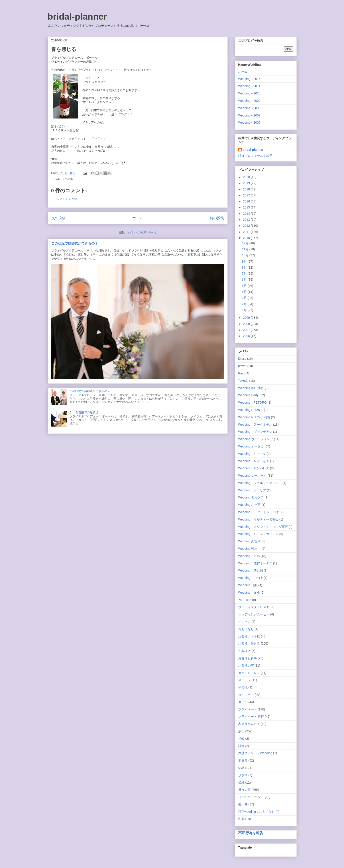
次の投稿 (58, 218)
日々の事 (67, 179)
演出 (241, 731)
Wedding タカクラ (251, 497)
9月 (245, 261)
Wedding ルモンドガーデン (258, 534)
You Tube (245, 600)
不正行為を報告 (251, 833)
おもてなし (246, 629)
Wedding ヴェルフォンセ (256, 439)
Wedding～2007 (249, 115)
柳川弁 (243, 804)
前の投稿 (217, 218)
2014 (247, 214)
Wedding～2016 (249, 79)
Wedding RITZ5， (251, 410)
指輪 (241, 739)
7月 (245, 274)
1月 (245, 310)
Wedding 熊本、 (249, 549)
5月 (245, 286)
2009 (247, 318)
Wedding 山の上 (251, 578)
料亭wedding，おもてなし (256, 812)
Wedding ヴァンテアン (255, 432)
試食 (241, 746)
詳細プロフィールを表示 (255, 156)
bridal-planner (77, 16)
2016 (247, 201)
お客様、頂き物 (249, 643)
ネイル (243, 702)
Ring (241, 373)
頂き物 (243, 775)
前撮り (243, 760)
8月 (245, 268)
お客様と (244, 651)
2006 (247, 336)
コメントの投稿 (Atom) (141, 232)
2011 (247, 232)
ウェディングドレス (252, 607)
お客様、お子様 (249, 636)
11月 (245, 249)
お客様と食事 (248, 658)
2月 (245, 304)
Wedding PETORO (252, 402)
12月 (245, 243)
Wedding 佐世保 (251, 570)
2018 (247, 189)
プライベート (248, 709)
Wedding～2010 (249, 93)
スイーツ (244, 680)
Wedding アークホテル (255, 425)
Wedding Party (248, 395)
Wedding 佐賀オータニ (255, 563)
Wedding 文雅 (249, 592)
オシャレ (244, 622)
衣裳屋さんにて (249, 724)
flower (242, 366)
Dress (242, 359)
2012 (247, 226)
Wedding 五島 (249, 556)
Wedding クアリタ (252, 454)
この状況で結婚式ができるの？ (75, 243)
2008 (247, 324)
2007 (247, 330)
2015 (247, 207)
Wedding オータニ (251, 446)
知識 (241, 768)
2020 (247, 177)
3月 (245, 298)
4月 (245, 292)
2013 (247, 220)
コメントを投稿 (67, 199)
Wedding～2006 (249, 123)
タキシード (246, 695)
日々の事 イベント (251, 797)
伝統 (241, 782)
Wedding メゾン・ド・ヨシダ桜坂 (263, 527)
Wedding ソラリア (252, 490)
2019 (247, 183)
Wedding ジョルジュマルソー (260, 483)
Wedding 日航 (248, 585)
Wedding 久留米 (249, 541)
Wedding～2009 (249, 101)
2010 (247, 238)
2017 (247, 195)
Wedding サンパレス (254, 468)
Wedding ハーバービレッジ (257, 512)
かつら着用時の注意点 (84, 412)
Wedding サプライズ (254, 461)
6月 (245, 280)
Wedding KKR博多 (251, 388)
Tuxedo (243, 381)
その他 (243, 687)
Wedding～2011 (249, 86)
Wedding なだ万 (249, 505)
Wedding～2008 (249, 108)
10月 (245, 255)
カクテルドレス (249, 673)
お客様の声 (246, 666)
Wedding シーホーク (253, 476)
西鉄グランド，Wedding (255, 753)
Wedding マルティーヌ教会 (258, 519)
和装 (241, 819)
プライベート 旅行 (251, 717)
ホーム (138, 218)
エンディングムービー (254, 614)
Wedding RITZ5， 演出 (254, 417)
